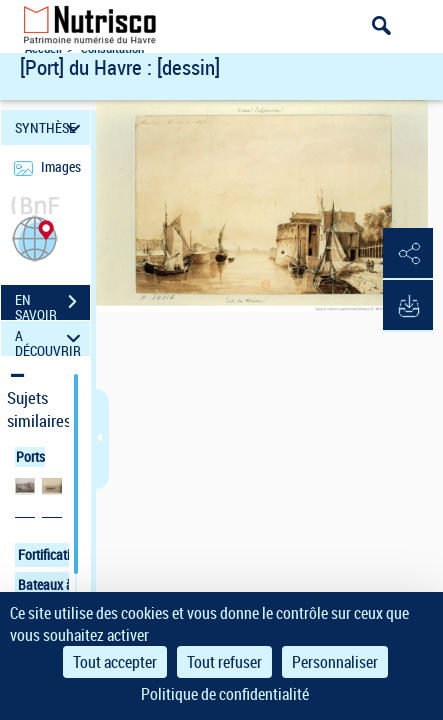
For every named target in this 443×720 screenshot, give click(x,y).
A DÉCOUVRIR (50, 338)
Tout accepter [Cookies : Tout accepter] (115, 662)
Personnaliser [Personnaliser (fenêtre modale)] (335, 662)
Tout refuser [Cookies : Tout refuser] (224, 662)
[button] (35, 236)
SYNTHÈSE (50, 127)
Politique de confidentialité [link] (225, 694)
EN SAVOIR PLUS (52, 304)
